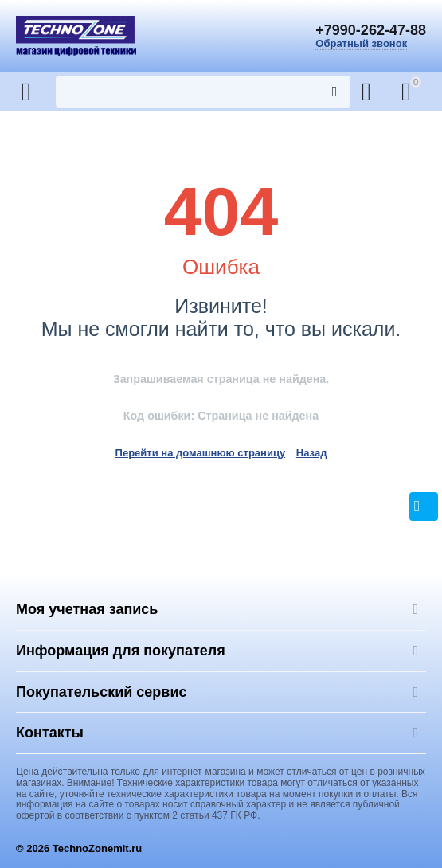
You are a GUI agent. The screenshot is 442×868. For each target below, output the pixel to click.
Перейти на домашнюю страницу (201, 453)
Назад (312, 453)
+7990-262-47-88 (371, 30)
